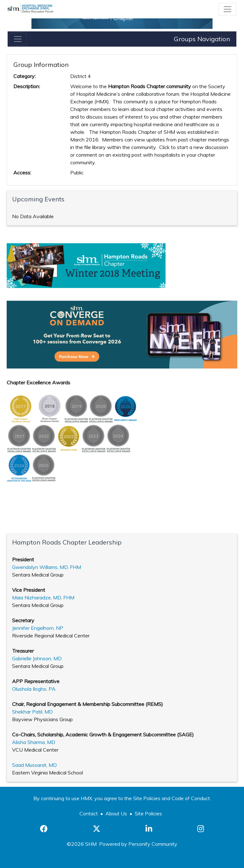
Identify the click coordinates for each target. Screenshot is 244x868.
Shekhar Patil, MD (32, 712)
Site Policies (148, 813)
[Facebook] (44, 829)
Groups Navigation (202, 39)
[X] (97, 829)
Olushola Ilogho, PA (34, 689)
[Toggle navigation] (18, 39)
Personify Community (153, 844)
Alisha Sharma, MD (34, 742)
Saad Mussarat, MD (34, 765)
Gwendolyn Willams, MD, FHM (47, 567)
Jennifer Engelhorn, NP (38, 628)
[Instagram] (201, 829)
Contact (89, 813)
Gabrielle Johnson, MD (37, 658)
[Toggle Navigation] (227, 9)
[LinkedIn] (149, 829)
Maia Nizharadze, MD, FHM (43, 597)
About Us (116, 813)
